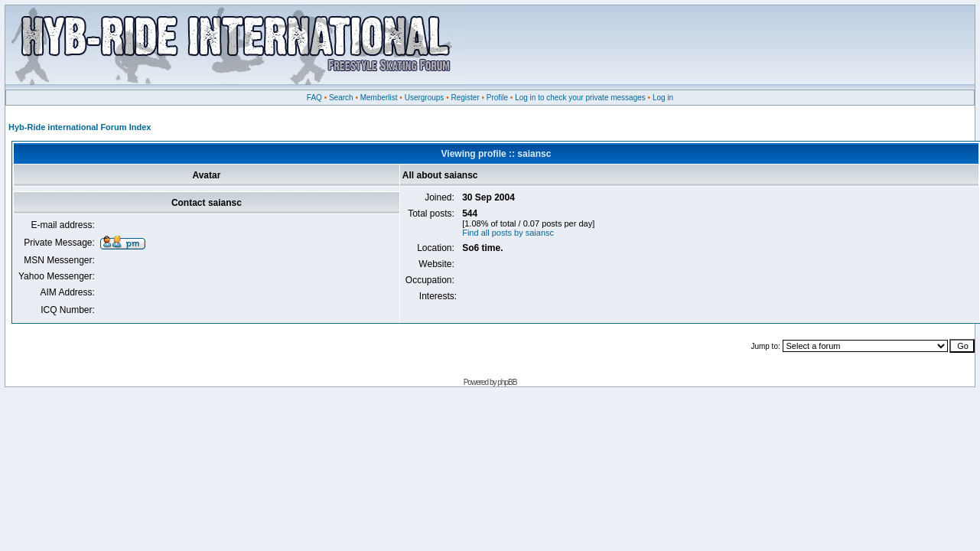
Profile (497, 98)
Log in (663, 98)
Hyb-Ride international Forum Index (80, 127)
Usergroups (425, 98)
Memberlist (379, 98)
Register (465, 98)
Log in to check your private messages (580, 98)
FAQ (314, 98)
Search (341, 98)
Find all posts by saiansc (508, 233)
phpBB (507, 382)
